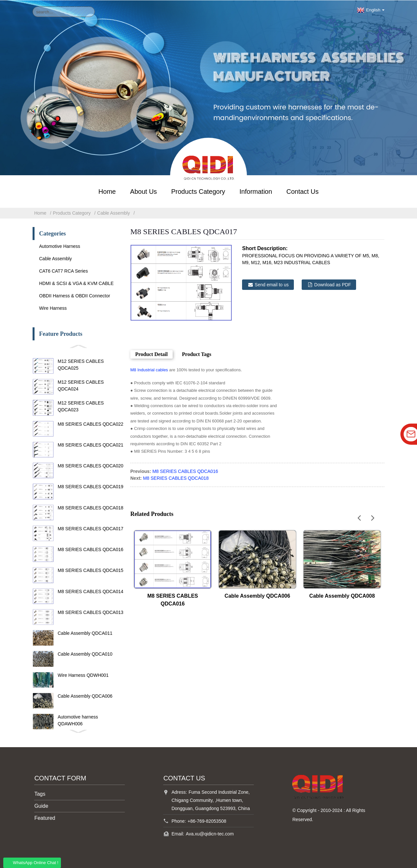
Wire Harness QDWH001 (83, 675)
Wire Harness (53, 308)
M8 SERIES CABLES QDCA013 (91, 612)
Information (256, 191)
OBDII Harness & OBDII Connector (75, 295)
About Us (143, 191)
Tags (40, 794)
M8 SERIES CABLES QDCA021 (91, 445)
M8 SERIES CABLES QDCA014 (91, 591)
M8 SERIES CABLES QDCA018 (91, 507)
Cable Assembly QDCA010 (85, 654)
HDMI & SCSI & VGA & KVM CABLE (76, 283)
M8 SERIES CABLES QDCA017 (91, 528)
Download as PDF (333, 284)
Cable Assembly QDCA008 (342, 595)
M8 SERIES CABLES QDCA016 (91, 549)
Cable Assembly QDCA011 (85, 633)
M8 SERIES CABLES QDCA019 (91, 486)
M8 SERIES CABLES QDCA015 (91, 570)
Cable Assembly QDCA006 (85, 696)
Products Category (198, 191)
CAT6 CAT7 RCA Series (64, 271)
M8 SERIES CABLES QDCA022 (91, 423)
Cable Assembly (113, 213)
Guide (41, 806)
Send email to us (272, 284)
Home (107, 191)
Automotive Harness (60, 246)
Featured (45, 818)
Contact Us (302, 191)
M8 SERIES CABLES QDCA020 (91, 465)
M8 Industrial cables (149, 370)
